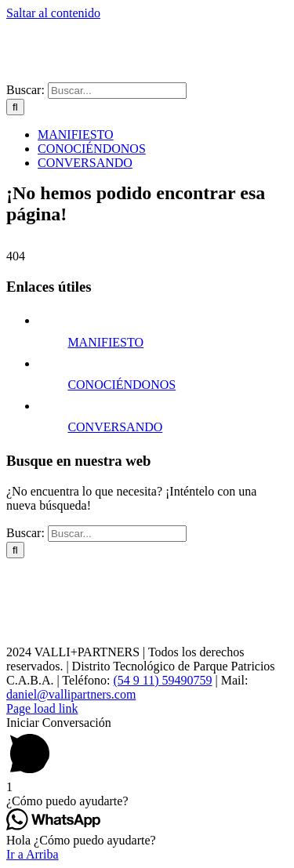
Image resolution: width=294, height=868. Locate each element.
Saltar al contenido (53, 13)
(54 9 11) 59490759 (162, 680)
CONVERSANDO (115, 427)
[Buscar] (15, 107)
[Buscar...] (117, 91)
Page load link (42, 708)
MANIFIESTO (105, 342)
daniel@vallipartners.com (71, 694)
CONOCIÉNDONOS (122, 385)
